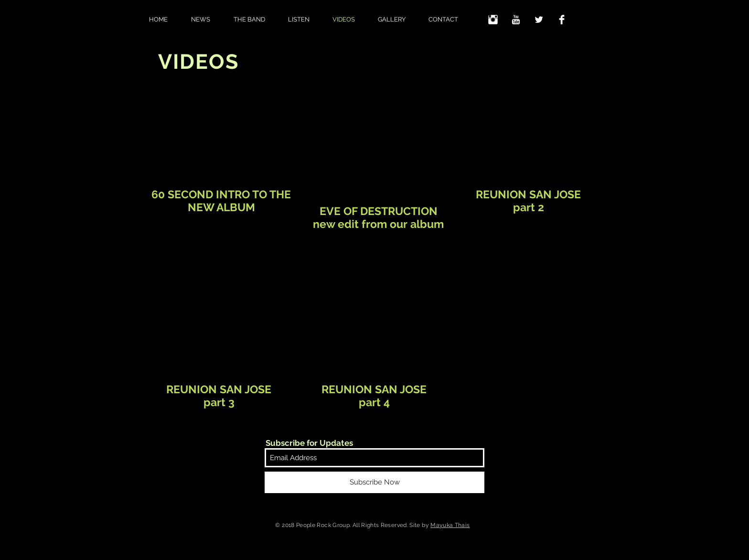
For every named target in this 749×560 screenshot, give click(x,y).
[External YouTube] (220, 138)
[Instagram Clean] (493, 20)
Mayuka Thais (450, 525)
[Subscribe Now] (374, 482)
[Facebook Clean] (562, 20)
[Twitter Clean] (539, 20)
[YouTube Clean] (516, 20)
